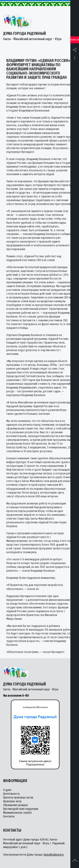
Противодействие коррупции (21, 809)
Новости (75, 40)
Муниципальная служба (17, 813)
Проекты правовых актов (18, 798)
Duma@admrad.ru (54, 855)
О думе (7, 790)
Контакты (9, 816)
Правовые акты (12, 801)
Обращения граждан (15, 805)
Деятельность (11, 794)
